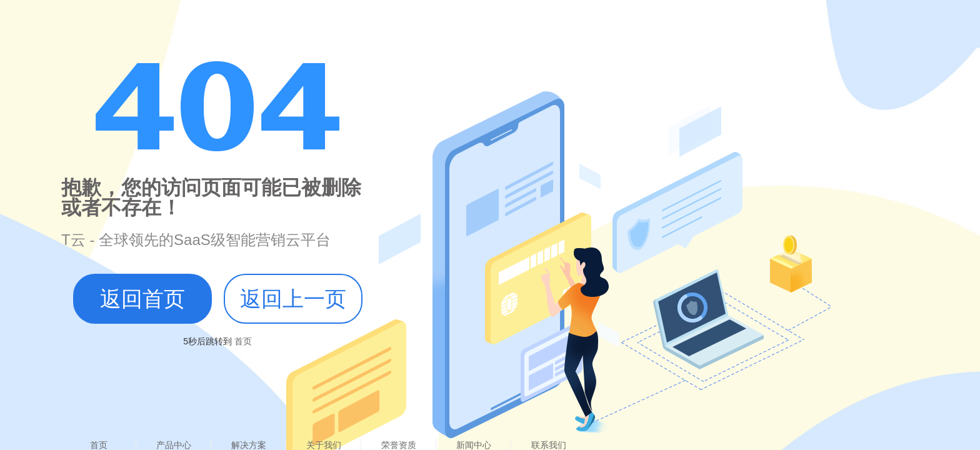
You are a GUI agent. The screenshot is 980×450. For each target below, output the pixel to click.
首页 (242, 341)
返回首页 (142, 299)
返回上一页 (293, 299)
